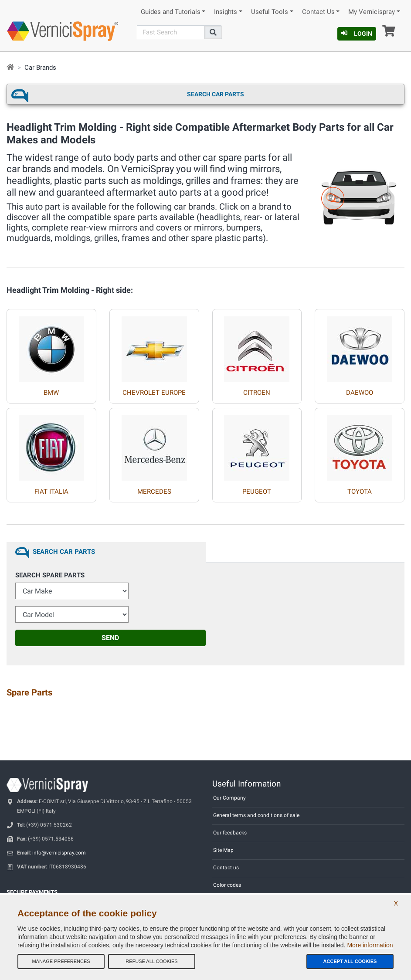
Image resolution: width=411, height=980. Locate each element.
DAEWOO (360, 393)
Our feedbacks (230, 833)
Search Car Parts (216, 94)
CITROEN (257, 393)
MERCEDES (154, 492)
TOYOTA (360, 492)
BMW (51, 393)
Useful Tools (270, 12)
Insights (226, 12)
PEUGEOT (257, 492)
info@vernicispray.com (59, 853)
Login (357, 34)
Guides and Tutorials (171, 12)
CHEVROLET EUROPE (154, 393)
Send (110, 638)
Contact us (226, 868)
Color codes (227, 885)
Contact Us (318, 12)
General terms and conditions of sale (256, 815)
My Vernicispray (372, 12)
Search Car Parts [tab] (64, 552)
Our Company (229, 798)
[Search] (170, 32)
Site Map (223, 850)
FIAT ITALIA (51, 492)
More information (370, 945)
